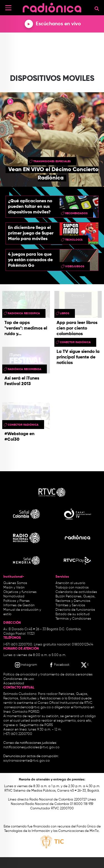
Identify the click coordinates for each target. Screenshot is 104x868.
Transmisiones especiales (52, 161)
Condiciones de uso (19, 679)
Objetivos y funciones (20, 592)
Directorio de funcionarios (75, 610)
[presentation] (8, 139)
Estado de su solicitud (73, 614)
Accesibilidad (14, 684)
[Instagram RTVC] (26, 665)
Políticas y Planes (17, 601)
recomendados (76, 213)
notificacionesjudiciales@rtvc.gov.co (31, 747)
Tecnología (74, 240)
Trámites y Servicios (70, 605)
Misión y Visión (14, 588)
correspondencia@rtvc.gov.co (27, 707)
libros (65, 313)
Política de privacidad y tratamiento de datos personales (48, 675)
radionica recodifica (24, 313)
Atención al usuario (70, 583)
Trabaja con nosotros (72, 588)
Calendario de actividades (76, 592)
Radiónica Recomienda (25, 369)
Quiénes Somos (15, 583)
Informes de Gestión (19, 605)
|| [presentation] (10, 103)
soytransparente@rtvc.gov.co (26, 761)
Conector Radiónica (75, 342)
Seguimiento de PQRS (36, 725)
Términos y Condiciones (73, 619)
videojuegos (75, 266)
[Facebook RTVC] (59, 665)
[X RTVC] (85, 665)
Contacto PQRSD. (26, 712)
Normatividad (14, 597)
